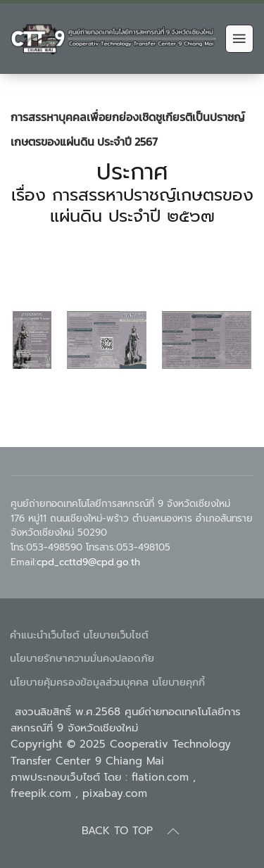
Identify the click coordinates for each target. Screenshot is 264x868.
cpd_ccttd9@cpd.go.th (88, 562)
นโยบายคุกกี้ (178, 682)
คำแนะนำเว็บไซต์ (45, 635)
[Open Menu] (239, 39)
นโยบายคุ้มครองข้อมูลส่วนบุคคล (79, 682)
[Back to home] (114, 39)
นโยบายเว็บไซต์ (116, 635)
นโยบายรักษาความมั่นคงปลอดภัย (82, 658)
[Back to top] (173, 831)
